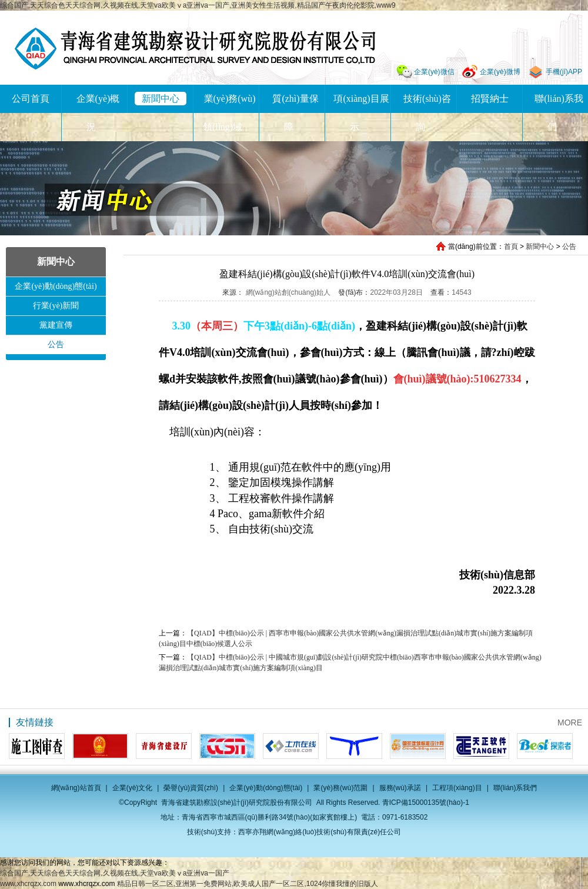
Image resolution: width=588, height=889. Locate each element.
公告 (569, 247)
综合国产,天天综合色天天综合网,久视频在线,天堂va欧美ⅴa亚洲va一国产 (115, 873)
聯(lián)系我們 (515, 788)
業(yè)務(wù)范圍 (340, 788)
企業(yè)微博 (500, 72)
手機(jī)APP (564, 72)
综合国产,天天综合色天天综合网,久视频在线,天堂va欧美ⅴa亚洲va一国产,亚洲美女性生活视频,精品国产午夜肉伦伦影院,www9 (198, 5)
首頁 (511, 247)
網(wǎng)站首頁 (76, 788)
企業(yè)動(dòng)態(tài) (56, 286)
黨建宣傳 (56, 325)
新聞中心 (161, 99)
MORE (570, 722)
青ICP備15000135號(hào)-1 (426, 803)
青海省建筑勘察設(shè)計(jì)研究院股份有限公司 (195, 49)
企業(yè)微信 (434, 72)
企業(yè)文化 (133, 788)
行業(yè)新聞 (56, 306)
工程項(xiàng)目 (457, 788)
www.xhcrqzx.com (28, 884)
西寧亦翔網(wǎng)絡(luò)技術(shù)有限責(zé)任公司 (320, 832)
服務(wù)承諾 (400, 788)
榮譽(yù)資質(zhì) (191, 788)
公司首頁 (31, 99)
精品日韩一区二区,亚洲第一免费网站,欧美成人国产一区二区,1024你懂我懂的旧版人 (248, 884)
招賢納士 (490, 99)
